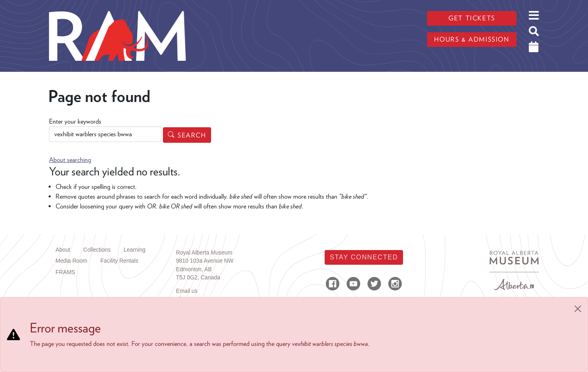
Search (192, 135)
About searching (70, 160)
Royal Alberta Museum (204, 253)
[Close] (578, 309)
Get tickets (472, 18)
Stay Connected (364, 257)
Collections (97, 250)
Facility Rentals (119, 261)
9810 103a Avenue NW (205, 261)
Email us (187, 291)
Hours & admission (472, 39)
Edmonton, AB (194, 269)
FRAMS (65, 272)
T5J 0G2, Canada (198, 278)
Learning (135, 250)
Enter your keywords (75, 121)
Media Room (71, 261)
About (63, 250)
